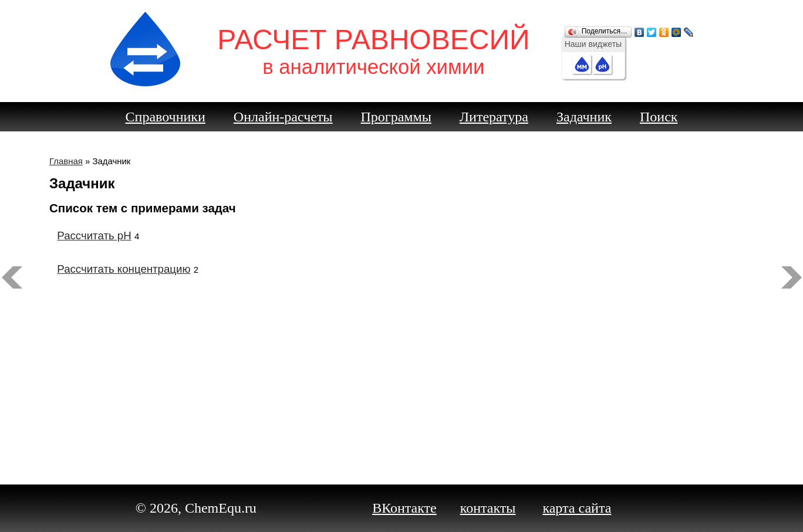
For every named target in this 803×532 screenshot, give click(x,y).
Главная (66, 161)
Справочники (166, 117)
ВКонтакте (404, 508)
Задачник (584, 117)
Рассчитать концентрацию (124, 269)
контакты (488, 508)
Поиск (659, 117)
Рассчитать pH (94, 235)
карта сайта (577, 508)
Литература (494, 117)
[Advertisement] (401, 360)
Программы (396, 117)
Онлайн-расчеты (283, 117)
